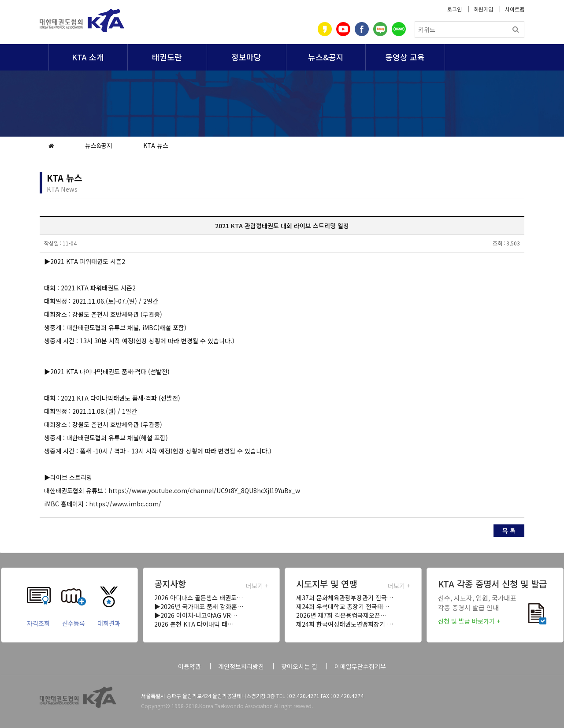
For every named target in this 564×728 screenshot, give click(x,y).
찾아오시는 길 (299, 666)
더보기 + (257, 586)
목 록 (509, 531)
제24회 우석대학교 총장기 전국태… (343, 606)
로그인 (455, 9)
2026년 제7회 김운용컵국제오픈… (341, 615)
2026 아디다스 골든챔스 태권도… (199, 598)
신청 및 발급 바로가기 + (469, 621)
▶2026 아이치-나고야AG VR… (196, 615)
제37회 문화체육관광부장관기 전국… (345, 598)
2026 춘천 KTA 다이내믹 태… (194, 624)
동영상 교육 (405, 57)
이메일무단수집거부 (360, 666)
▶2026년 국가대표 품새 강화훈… (199, 606)
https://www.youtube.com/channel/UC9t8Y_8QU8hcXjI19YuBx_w (204, 490)
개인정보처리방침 (241, 666)
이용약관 (189, 666)
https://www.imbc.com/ (125, 504)
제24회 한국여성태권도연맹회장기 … (345, 624)
